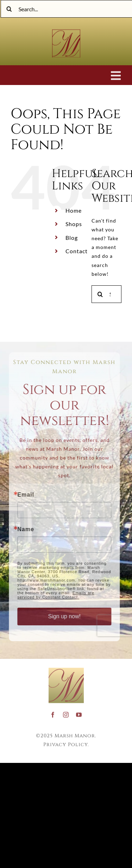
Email (24, 495)
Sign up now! (63, 616)
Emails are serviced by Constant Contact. (54, 595)
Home (74, 210)
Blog (72, 238)
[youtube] (79, 713)
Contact (77, 251)
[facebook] (53, 713)
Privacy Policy (65, 743)
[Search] (10, 9)
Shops (74, 224)
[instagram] (66, 713)
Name (24, 529)
